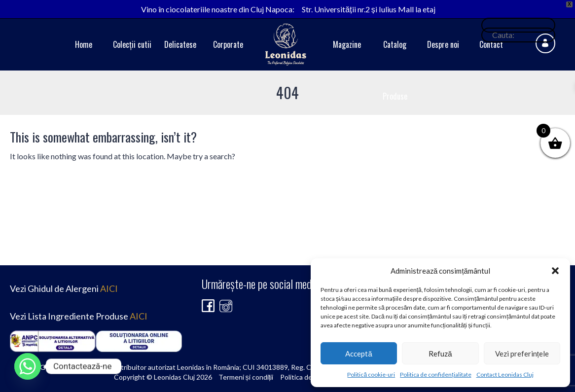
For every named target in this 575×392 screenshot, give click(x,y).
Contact (491, 44)
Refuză (440, 354)
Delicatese (180, 44)
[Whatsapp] (28, 366)
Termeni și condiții (246, 377)
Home (84, 44)
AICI (109, 288)
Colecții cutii (132, 44)
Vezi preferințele (522, 354)
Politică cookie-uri (371, 374)
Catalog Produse (395, 70)
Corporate (228, 44)
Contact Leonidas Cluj (505, 374)
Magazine (347, 44)
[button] (555, 271)
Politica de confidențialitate (435, 374)
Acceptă (359, 354)
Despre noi (443, 44)
